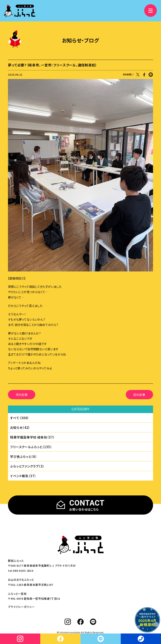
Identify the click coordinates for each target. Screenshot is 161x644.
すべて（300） (20, 418)
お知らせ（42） (20, 427)
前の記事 (139, 395)
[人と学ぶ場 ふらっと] (19, 11)
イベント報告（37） (23, 476)
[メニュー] (151, 11)
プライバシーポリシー (21, 607)
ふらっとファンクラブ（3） (27, 466)
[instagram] (68, 622)
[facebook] (81, 622)
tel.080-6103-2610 (21, 571)
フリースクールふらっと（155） (31, 447)
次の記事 (22, 395)
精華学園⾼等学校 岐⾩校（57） (32, 437)
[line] (93, 622)
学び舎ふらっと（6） (23, 456)
